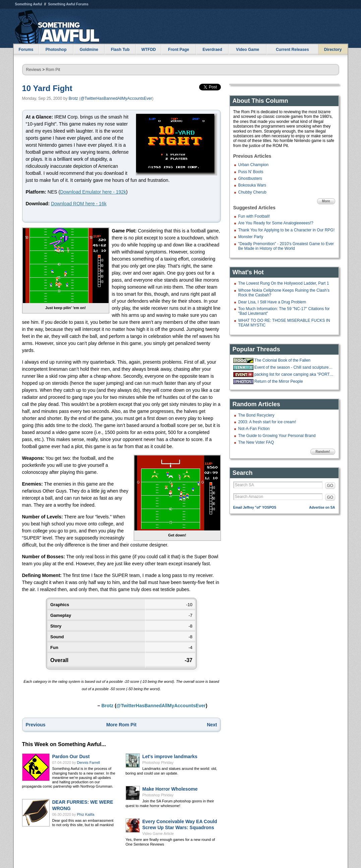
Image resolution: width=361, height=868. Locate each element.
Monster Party (251, 237)
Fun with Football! (254, 216)
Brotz (73, 98)
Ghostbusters (250, 178)
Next (212, 725)
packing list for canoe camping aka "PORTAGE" (294, 374)
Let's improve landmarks (170, 756)
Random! (323, 452)
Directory (333, 50)
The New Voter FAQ (256, 442)
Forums (26, 50)
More (326, 201)
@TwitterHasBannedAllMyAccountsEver (116, 98)
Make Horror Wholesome (170, 789)
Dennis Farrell (88, 763)
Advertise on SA (322, 508)
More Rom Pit (121, 725)
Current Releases (292, 50)
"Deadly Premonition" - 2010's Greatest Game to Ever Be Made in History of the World (286, 246)
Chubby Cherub (252, 192)
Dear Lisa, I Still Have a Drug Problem (272, 302)
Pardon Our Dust (71, 756)
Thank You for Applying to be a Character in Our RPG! (287, 230)
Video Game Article (158, 834)
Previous (36, 725)
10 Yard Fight (47, 88)
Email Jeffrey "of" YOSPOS (255, 508)
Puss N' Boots (251, 172)
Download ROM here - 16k (79, 204)
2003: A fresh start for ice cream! (267, 422)
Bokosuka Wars (252, 185)
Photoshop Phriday (158, 763)
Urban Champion (254, 165)
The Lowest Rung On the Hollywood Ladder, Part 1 (284, 283)
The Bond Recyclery (256, 415)
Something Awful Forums (68, 4)
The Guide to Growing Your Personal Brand (277, 436)
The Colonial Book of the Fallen (282, 360)
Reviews (34, 70)
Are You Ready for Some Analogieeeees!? (276, 223)
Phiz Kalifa (86, 814)
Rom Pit (53, 70)
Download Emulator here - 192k (93, 192)
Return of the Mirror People (279, 381)
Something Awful (29, 4)
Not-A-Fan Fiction (254, 429)
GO (330, 486)
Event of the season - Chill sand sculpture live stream (294, 367)
